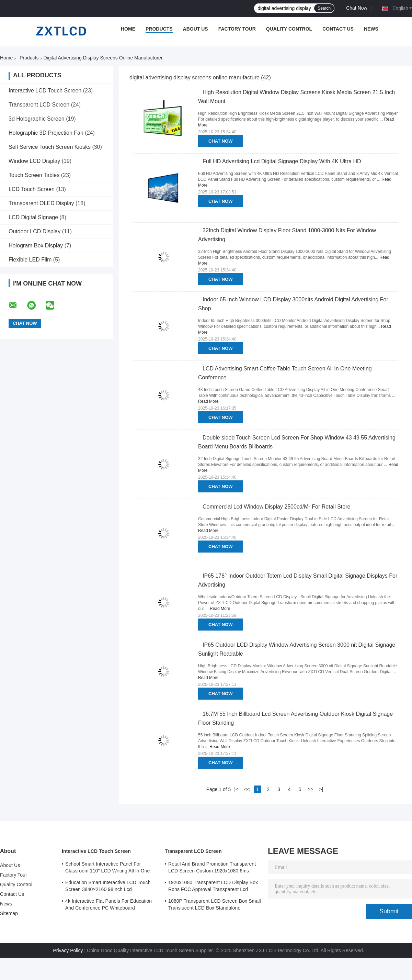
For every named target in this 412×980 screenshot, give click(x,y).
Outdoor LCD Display (35, 231)
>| (321, 789)
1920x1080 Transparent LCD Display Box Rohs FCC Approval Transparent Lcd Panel (213, 887)
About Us (196, 29)
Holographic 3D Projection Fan (46, 133)
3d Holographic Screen (37, 119)
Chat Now (357, 8)
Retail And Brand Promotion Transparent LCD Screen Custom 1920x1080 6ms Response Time (212, 868)
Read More (208, 401)
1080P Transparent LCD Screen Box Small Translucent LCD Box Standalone (215, 904)
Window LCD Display (34, 161)
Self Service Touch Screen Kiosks (50, 147)
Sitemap (9, 913)
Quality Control (289, 29)
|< (236, 789)
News (371, 29)
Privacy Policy (68, 950)
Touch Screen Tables (34, 175)
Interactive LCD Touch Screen (45, 91)
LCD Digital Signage (33, 217)
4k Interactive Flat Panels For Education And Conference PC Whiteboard (108, 904)
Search (324, 8)
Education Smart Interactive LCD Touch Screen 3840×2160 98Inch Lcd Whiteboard (108, 887)
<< (247, 789)
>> (310, 789)
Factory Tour (237, 29)
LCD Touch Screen (32, 189)
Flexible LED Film (30, 260)
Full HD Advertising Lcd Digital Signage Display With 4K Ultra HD (282, 161)
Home (128, 29)
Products (159, 29)
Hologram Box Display (36, 246)
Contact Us (338, 29)
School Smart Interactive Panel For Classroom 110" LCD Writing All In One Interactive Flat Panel (108, 868)
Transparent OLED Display (41, 203)
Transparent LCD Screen (39, 105)
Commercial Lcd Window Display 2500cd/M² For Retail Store (276, 507)
